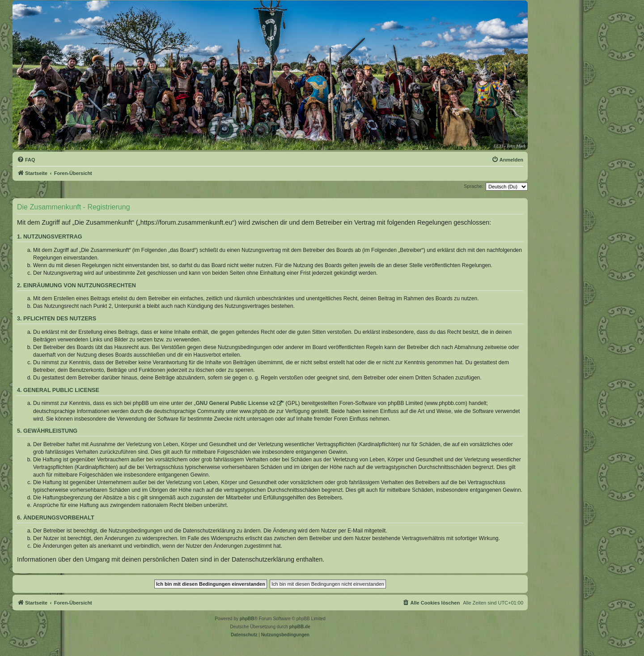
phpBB (247, 619)
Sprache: (474, 186)
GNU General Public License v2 (236, 403)
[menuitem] (26, 160)
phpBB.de (300, 627)
